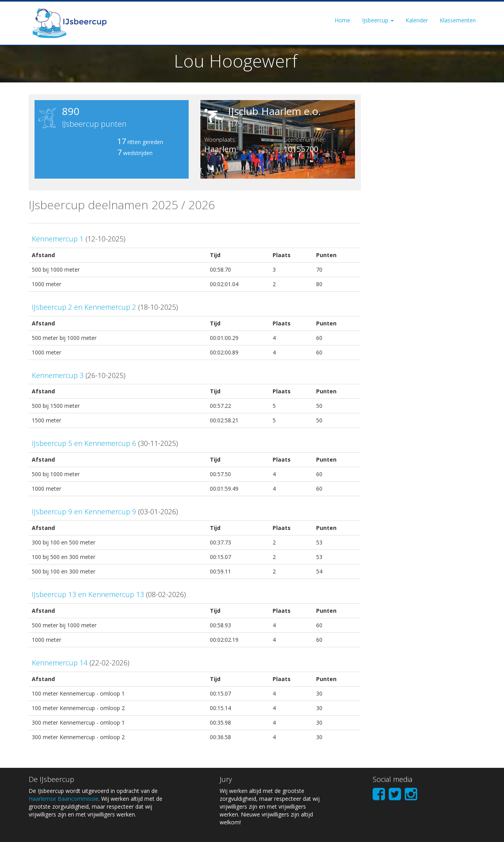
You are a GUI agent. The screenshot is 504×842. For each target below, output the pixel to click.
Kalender (417, 20)
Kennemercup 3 (58, 375)
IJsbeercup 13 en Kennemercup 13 (88, 594)
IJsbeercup (378, 20)
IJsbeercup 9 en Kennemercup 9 (84, 511)
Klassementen (458, 20)
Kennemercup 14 (60, 663)
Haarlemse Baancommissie (64, 799)
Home (342, 20)
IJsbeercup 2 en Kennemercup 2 (84, 307)
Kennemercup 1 (58, 239)
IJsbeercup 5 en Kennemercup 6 (84, 443)
